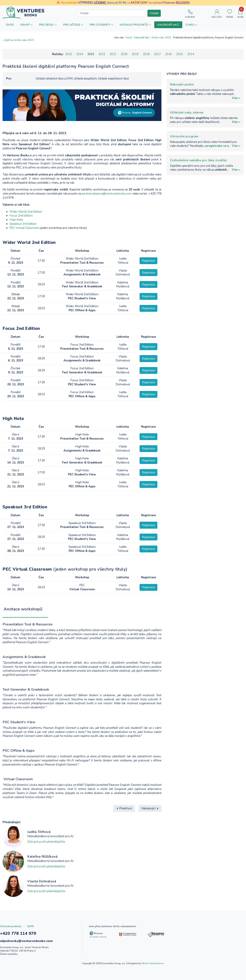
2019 (135, 54)
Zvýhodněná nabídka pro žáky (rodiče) (198, 160)
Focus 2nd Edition (21, 216)
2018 (146, 54)
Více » (236, 98)
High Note (16, 220)
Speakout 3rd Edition (23, 224)
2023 (91, 54)
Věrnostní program (184, 136)
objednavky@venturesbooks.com (26, 941)
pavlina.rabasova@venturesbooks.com (107, 194)
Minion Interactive (151, 963)
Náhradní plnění (182, 84)
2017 (157, 54)
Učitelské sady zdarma (187, 112)
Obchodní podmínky (11, 926)
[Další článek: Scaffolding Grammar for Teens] (150, 808)
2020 (124, 54)
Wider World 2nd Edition (26, 212)
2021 (113, 54)
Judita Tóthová (39, 832)
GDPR (30, 926)
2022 (102, 54)
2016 (168, 54)
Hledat (154, 13)
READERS (183, 3)
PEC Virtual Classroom (24, 228)
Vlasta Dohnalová (42, 881)
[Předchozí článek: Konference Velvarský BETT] (124, 808)
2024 (80, 54)
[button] (26, 25)
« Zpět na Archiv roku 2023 (18, 40)
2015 (180, 54)
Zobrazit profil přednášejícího (46, 842)
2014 (191, 54)
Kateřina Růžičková (42, 857)
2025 (69, 54)
